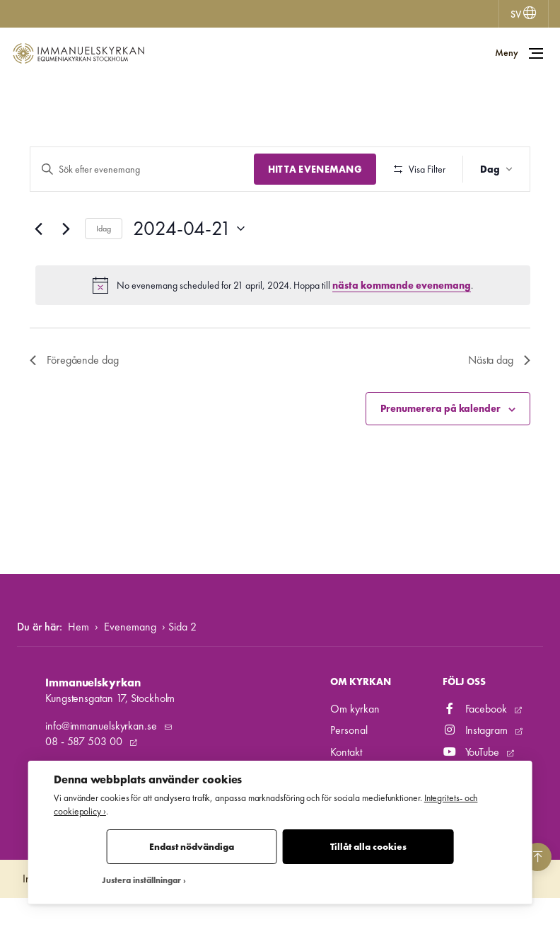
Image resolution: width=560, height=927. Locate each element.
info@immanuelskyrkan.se (103, 754)
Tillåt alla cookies (368, 847)
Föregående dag (74, 402)
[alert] (283, 327)
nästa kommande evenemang (402, 326)
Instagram (477, 759)
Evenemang (130, 655)
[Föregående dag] (38, 270)
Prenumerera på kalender (441, 450)
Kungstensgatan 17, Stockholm (110, 727)
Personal (349, 759)
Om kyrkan (355, 738)
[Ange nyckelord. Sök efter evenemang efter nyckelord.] (140, 169)
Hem (78, 655)
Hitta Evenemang (311, 169)
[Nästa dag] (66, 270)
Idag (104, 270)
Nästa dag (499, 402)
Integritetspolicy (56, 908)
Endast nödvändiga (192, 847)
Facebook (476, 738)
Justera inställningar (141, 881)
